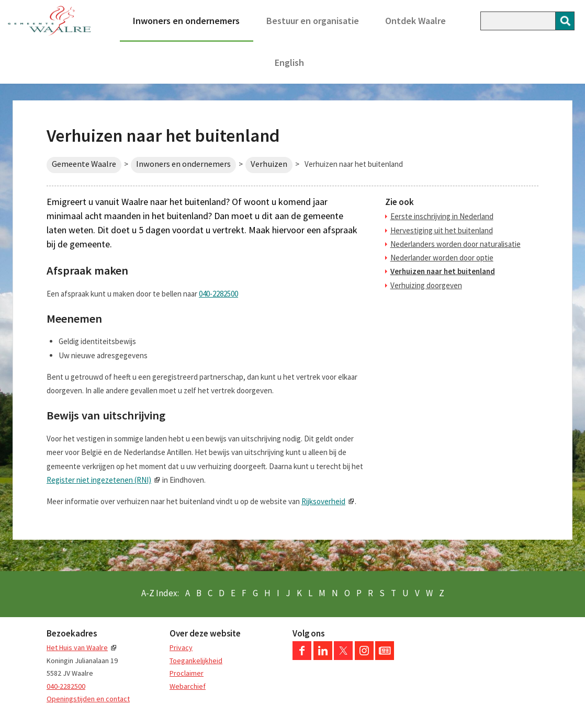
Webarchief (188, 686)
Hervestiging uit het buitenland (442, 230)
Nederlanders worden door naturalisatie (455, 244)
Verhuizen (269, 164)
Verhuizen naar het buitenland (443, 271)
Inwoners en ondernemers (186, 21)
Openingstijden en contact (88, 699)
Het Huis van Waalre (77, 647)
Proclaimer (187, 673)
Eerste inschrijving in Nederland (442, 216)
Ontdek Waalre (415, 21)
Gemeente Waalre (84, 164)
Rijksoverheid (323, 501)
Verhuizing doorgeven (426, 285)
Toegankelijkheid (196, 661)
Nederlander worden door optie (442, 258)
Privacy (181, 647)
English (289, 62)
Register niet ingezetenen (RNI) (99, 480)
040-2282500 (218, 294)
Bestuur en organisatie (313, 21)
